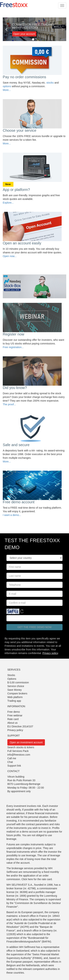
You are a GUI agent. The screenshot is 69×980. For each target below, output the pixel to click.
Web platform (15, 697)
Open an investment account (26, 742)
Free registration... (13, 347)
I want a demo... (12, 515)
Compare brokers (17, 693)
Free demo (14, 712)
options (7, 86)
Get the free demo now (34, 627)
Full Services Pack (18, 751)
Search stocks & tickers (21, 747)
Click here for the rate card (37, 879)
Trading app (14, 701)
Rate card (13, 719)
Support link (14, 766)
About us (12, 723)
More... (7, 90)
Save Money (15, 690)
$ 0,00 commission (18, 682)
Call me (12, 758)
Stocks (11, 675)
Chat (10, 762)
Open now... (10, 256)
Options (12, 679)
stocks (50, 83)
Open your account (24, 34)
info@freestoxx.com (19, 755)
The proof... (9, 404)
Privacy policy (50, 653)
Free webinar (15, 715)
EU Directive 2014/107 (20, 726)
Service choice (16, 686)
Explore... (8, 203)
